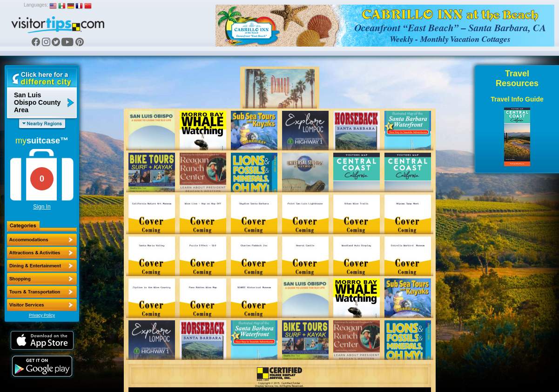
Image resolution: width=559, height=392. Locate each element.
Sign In (42, 207)
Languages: (36, 5)
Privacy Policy (42, 315)
